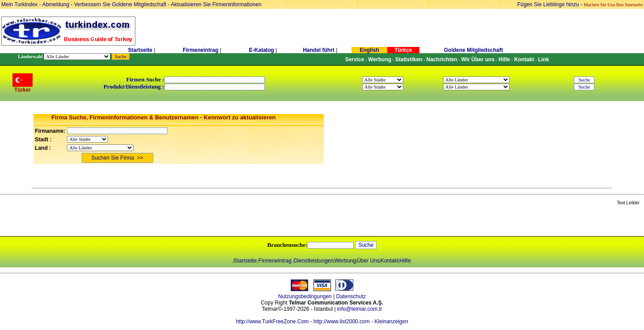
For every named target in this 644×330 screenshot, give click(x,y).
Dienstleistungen (314, 261)
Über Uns (368, 261)
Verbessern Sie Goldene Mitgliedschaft (121, 4)
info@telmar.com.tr (360, 309)
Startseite (140, 50)
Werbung (345, 261)
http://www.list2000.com (342, 322)
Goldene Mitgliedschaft (473, 50)
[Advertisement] (106, 221)
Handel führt (319, 50)
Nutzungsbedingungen (305, 296)
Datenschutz (351, 296)
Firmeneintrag (201, 50)
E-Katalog (262, 50)
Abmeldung (56, 4)
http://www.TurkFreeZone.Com (272, 322)
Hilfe (405, 261)
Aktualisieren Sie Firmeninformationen (216, 4)
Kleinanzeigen (391, 322)
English (369, 50)
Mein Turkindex (19, 4)
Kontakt (390, 261)
